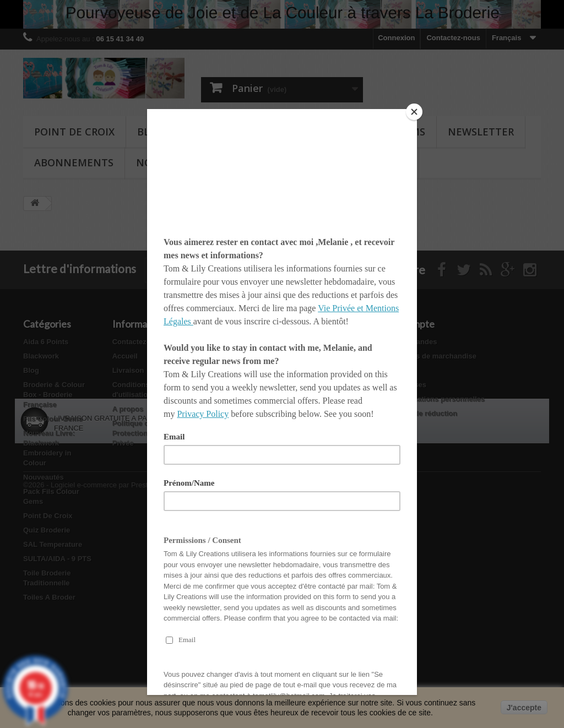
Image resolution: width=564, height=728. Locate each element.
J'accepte (524, 708)
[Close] (414, 112)
